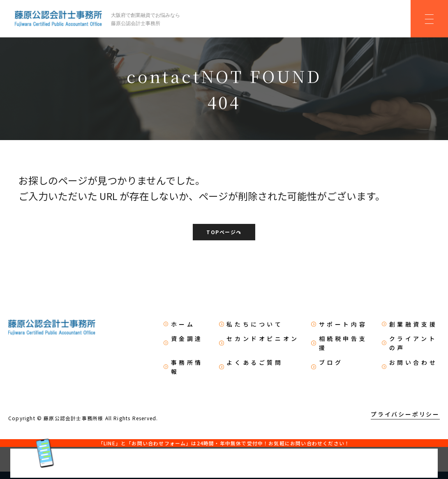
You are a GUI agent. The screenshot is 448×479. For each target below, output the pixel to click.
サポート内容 (343, 325)
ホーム (184, 325)
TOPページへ (224, 233)
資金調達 (187, 339)
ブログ (331, 362)
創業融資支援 (413, 325)
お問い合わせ (413, 362)
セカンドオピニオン (263, 339)
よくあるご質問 (255, 362)
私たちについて (255, 325)
